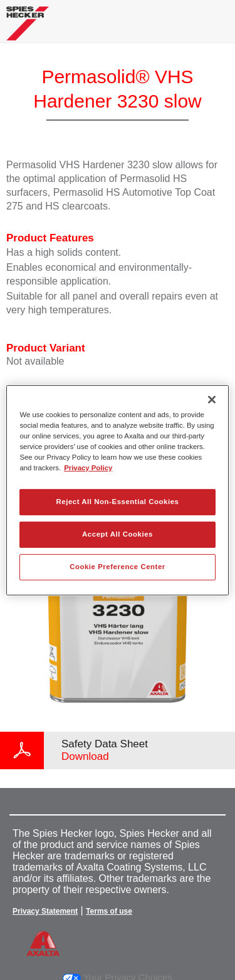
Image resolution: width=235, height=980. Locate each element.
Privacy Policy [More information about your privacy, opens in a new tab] (88, 468)
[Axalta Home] (28, 28)
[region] (117, 490)
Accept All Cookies (118, 534)
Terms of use (109, 911)
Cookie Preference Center (118, 567)
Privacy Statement (45, 911)
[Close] (212, 399)
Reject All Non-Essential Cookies (117, 502)
